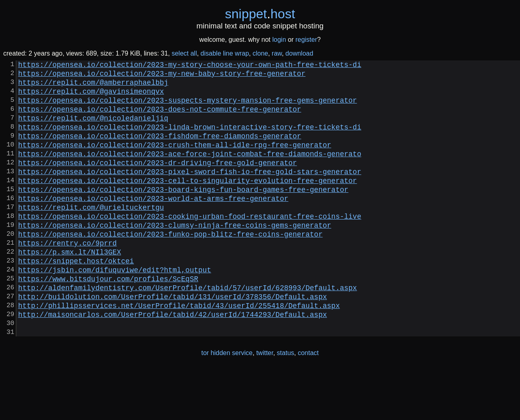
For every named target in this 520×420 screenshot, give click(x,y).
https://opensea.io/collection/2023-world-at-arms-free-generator (153, 224)
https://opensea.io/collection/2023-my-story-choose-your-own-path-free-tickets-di (190, 66)
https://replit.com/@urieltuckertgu (91, 235)
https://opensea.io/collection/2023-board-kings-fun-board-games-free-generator (183, 213)
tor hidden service (227, 403)
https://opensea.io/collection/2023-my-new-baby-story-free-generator (162, 76)
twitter (265, 403)
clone (260, 53)
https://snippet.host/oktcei (76, 298)
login (279, 40)
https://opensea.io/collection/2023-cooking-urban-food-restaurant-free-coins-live (190, 245)
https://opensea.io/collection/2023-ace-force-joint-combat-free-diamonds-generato (190, 171)
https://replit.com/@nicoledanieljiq (93, 129)
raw (277, 53)
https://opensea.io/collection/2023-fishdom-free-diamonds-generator (160, 150)
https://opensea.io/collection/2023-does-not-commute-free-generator (160, 118)
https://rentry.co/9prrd (68, 277)
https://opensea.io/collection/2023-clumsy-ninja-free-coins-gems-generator (175, 256)
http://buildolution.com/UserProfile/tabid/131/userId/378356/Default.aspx (173, 340)
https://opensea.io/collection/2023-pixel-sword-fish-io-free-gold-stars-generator (190, 192)
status (285, 403)
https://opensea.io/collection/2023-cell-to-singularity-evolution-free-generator (188, 203)
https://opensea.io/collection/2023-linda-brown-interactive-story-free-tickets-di (190, 140)
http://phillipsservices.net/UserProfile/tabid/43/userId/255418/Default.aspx (179, 351)
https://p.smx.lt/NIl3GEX (70, 287)
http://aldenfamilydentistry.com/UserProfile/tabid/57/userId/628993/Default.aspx (188, 330)
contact (308, 403)
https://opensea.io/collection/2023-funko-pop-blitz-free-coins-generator (171, 266)
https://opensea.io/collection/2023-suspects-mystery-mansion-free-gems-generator (188, 108)
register (306, 40)
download (300, 53)
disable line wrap (225, 53)
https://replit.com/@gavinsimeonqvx (91, 97)
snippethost (260, 14)
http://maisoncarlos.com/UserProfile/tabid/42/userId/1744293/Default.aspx (173, 361)
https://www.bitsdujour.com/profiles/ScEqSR (108, 319)
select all (184, 53)
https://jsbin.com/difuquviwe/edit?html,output (115, 308)
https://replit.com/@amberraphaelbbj (93, 87)
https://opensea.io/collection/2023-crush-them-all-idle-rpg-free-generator (175, 161)
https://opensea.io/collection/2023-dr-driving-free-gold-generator (158, 182)
